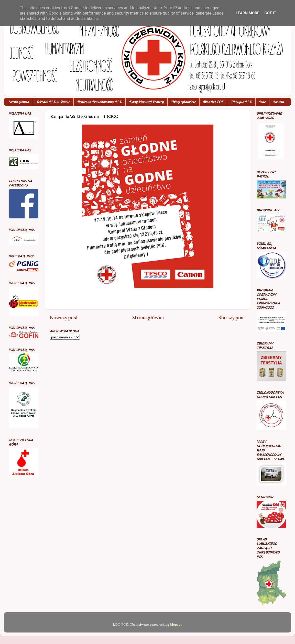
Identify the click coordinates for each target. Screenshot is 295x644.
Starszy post (232, 318)
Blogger (176, 625)
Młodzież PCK (213, 102)
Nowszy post (64, 318)
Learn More (247, 13)
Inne (262, 102)
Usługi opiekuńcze (183, 102)
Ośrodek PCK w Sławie (53, 102)
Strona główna (19, 102)
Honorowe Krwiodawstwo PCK (100, 102)
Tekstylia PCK (241, 102)
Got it (270, 13)
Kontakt (279, 102)
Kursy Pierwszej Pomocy (146, 102)
